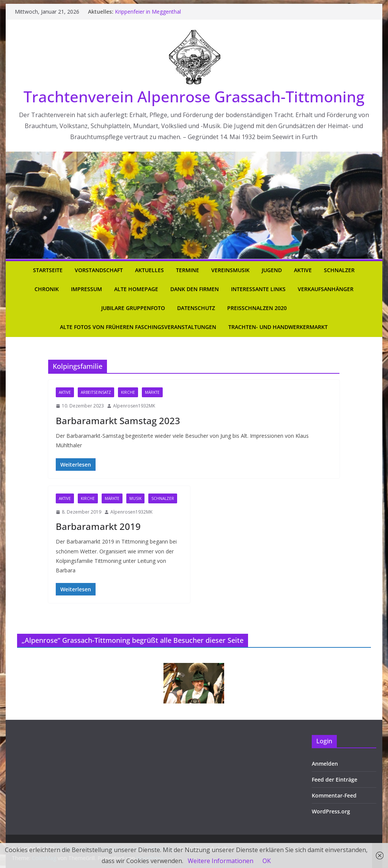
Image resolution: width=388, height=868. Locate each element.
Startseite (48, 270)
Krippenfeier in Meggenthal (148, 12)
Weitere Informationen (221, 861)
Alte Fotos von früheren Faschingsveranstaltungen (138, 327)
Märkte (152, 392)
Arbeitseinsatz (96, 392)
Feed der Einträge (335, 779)
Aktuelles (149, 270)
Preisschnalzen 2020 (257, 308)
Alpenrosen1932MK (134, 406)
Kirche (128, 392)
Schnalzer (339, 270)
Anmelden (325, 764)
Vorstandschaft (99, 270)
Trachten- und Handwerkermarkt (278, 327)
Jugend (272, 270)
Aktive (303, 270)
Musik (135, 498)
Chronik (47, 289)
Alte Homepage (136, 289)
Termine (188, 270)
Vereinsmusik (230, 270)
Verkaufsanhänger (326, 289)
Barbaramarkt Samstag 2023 (118, 421)
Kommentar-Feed (334, 795)
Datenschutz (196, 308)
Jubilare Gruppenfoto (133, 308)
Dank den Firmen (195, 289)
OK (267, 861)
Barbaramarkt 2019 (98, 526)
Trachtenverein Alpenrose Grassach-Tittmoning (194, 96)
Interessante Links (258, 289)
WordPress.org (331, 811)
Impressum (86, 289)
